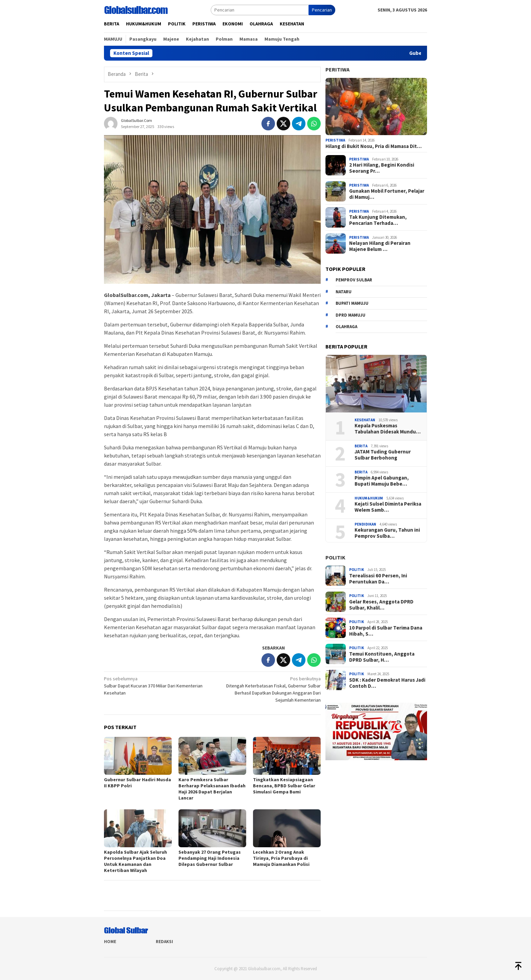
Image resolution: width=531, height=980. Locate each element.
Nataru (344, 292)
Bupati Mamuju (352, 303)
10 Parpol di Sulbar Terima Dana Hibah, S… (386, 631)
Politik (335, 557)
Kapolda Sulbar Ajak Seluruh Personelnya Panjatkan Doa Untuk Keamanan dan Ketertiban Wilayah (135, 861)
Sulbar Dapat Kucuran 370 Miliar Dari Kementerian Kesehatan (156, 686)
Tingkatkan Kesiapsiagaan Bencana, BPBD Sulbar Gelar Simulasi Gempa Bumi (284, 786)
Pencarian (322, 10)
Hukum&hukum (369, 498)
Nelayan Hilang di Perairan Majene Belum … (380, 246)
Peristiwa (335, 140)
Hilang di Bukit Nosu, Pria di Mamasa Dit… (374, 146)
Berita (361, 446)
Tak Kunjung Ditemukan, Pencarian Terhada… (378, 220)
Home (110, 942)
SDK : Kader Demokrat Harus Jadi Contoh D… (387, 683)
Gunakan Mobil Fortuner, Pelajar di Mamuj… (387, 194)
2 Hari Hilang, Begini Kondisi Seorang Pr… (382, 168)
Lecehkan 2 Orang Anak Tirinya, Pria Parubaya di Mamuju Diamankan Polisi (281, 858)
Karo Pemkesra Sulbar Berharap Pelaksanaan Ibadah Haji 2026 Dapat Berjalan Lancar (212, 789)
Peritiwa (337, 69)
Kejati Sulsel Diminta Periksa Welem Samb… (388, 507)
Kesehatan (365, 420)
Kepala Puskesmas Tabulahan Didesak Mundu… (388, 429)
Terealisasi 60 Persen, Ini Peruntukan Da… (378, 579)
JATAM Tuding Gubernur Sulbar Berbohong (383, 455)
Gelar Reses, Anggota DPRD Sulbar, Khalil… (381, 605)
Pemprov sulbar (354, 280)
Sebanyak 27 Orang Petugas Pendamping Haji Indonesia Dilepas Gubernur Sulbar (210, 858)
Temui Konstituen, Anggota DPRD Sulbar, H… (382, 657)
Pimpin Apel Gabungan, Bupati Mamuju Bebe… (382, 481)
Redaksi (164, 942)
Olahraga (346, 327)
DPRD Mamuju (351, 315)
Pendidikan (365, 524)
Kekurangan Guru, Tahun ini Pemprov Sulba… (387, 533)
